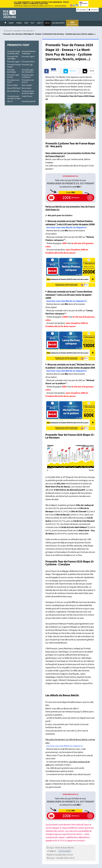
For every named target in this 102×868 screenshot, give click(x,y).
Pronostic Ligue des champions (28, 71)
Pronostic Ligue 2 (14, 62)
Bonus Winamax (13, 91)
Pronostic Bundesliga (12, 71)
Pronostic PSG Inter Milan (13, 58)
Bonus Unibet (12, 85)
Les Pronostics (65, 851)
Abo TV (10, 101)
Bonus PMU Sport (14, 88)
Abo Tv (40, 23)
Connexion (93, 10)
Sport (11, 23)
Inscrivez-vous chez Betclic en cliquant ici (67, 228)
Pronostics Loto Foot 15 (28, 81)
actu (47, 23)
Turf (26, 23)
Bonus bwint (27, 88)
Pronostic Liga (27, 65)
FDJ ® (33, 23)
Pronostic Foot (18, 45)
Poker (19, 23)
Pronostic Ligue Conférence (28, 76)
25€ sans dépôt (58, 23)
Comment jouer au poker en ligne (14, 97)
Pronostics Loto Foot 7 (13, 81)
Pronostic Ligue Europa (13, 76)
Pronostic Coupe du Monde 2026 (14, 53)
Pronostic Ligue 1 (28, 57)
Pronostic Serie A (28, 62)
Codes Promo (27, 96)
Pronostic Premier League (14, 66)
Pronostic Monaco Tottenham (29, 53)
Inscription (82, 10)
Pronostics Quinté (29, 101)
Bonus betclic (27, 85)
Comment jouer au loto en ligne (28, 92)
